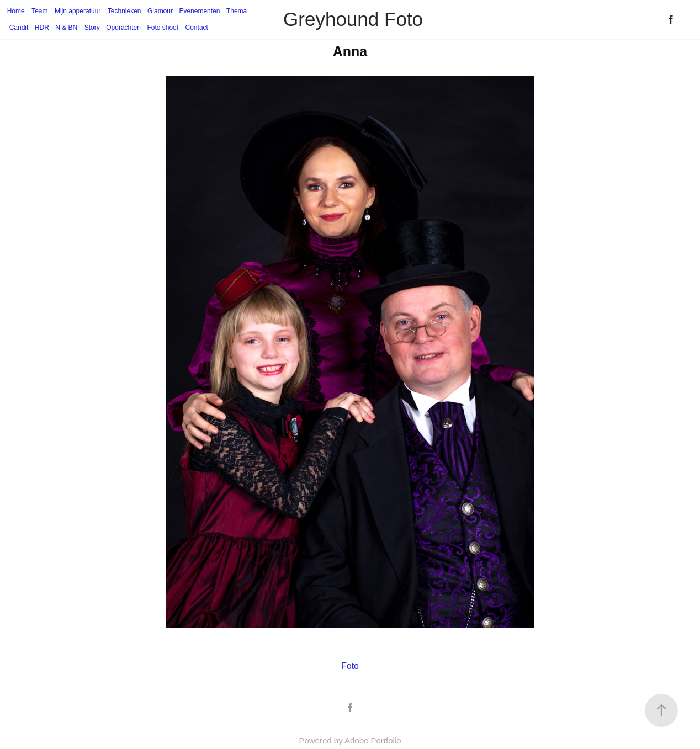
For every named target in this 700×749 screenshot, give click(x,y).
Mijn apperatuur (78, 11)
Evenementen (199, 11)
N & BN (66, 28)
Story (92, 28)
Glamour (160, 11)
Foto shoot (163, 28)
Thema (237, 11)
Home (16, 11)
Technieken (124, 11)
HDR (42, 28)
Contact (197, 28)
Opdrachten (123, 28)
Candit (19, 28)
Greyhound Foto (353, 19)
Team (39, 11)
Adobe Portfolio (373, 740)
